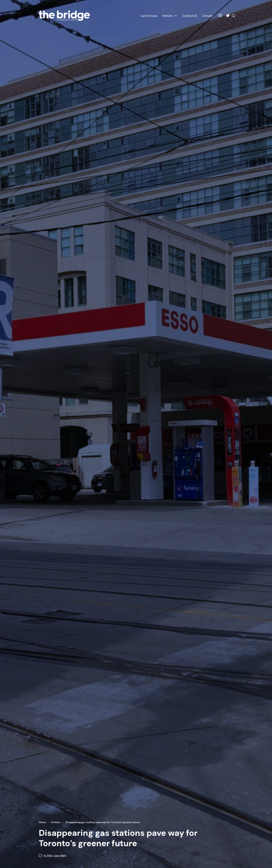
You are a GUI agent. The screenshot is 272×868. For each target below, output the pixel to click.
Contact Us (186, 16)
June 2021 (60, 856)
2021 (50, 856)
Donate (204, 16)
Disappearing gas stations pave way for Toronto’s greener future (103, 822)
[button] (232, 16)
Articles (164, 16)
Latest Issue (145, 16)
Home (42, 822)
